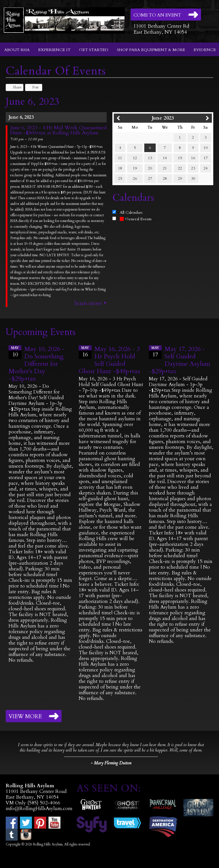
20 (150, 168)
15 (180, 158)
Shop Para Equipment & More (151, 50)
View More (25, 716)
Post (33, 87)
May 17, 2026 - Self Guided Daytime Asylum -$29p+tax (180, 360)
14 (165, 158)
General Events (136, 219)
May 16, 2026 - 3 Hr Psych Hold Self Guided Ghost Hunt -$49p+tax (109, 360)
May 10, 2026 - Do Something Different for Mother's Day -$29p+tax (37, 364)
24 (206, 168)
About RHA (17, 50)
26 (135, 178)
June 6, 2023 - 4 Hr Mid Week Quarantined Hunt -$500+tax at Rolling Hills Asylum (58, 130)
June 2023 (163, 118)
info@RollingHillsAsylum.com (39, 809)
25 (120, 178)
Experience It (54, 50)
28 (165, 178)
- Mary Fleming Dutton (111, 763)
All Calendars (131, 212)
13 (150, 158)
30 (193, 178)
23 (193, 168)
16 (193, 158)
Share (15, 87)
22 (180, 168)
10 (206, 148)
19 (135, 168)
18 (120, 168)
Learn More (88, 303)
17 (206, 158)
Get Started (94, 50)
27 (150, 178)
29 (180, 178)
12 (135, 158)
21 (165, 168)
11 (120, 158)
